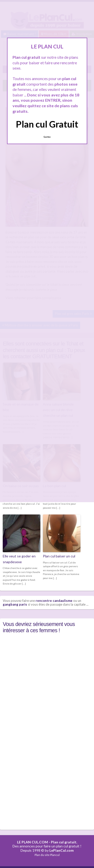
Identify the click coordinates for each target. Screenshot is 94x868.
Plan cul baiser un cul (59, 556)
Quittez (47, 137)
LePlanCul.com (62, 850)
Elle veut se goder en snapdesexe (19, 559)
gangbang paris (15, 604)
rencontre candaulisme (54, 601)
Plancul (55, 855)
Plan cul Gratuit (47, 124)
